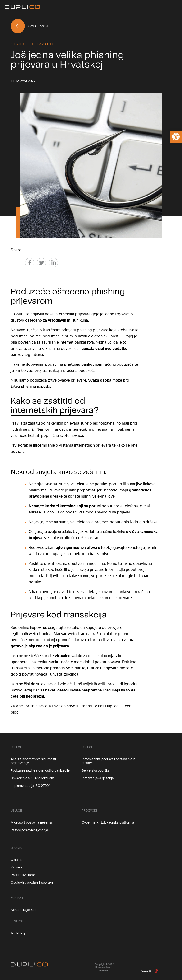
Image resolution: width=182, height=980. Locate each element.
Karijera (16, 868)
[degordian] (156, 971)
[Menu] (174, 7)
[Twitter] (41, 263)
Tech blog (18, 933)
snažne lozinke (112, 532)
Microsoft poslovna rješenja (31, 823)
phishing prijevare (93, 330)
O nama (17, 860)
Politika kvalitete (23, 875)
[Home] (23, 7)
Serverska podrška (96, 771)
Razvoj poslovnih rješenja (29, 830)
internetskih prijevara (52, 411)
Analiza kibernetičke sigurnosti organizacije (33, 761)
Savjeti (45, 44)
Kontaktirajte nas (23, 910)
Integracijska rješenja (98, 778)
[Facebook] (30, 263)
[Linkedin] (53, 263)
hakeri (51, 690)
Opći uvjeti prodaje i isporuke (32, 883)
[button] (176, 137)
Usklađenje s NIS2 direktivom (32, 778)
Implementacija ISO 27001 (31, 786)
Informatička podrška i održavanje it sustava (108, 761)
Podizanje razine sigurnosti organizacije (40, 771)
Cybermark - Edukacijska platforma (108, 823)
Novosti (20, 44)
